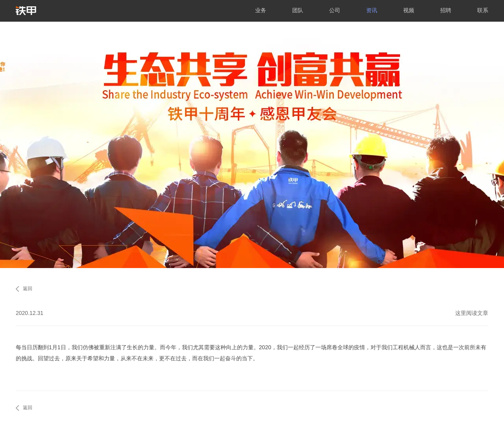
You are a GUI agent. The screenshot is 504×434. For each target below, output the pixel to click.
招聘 (446, 10)
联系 (483, 10)
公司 (335, 10)
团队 (298, 10)
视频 (409, 10)
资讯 (372, 10)
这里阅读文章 (472, 313)
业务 (261, 10)
